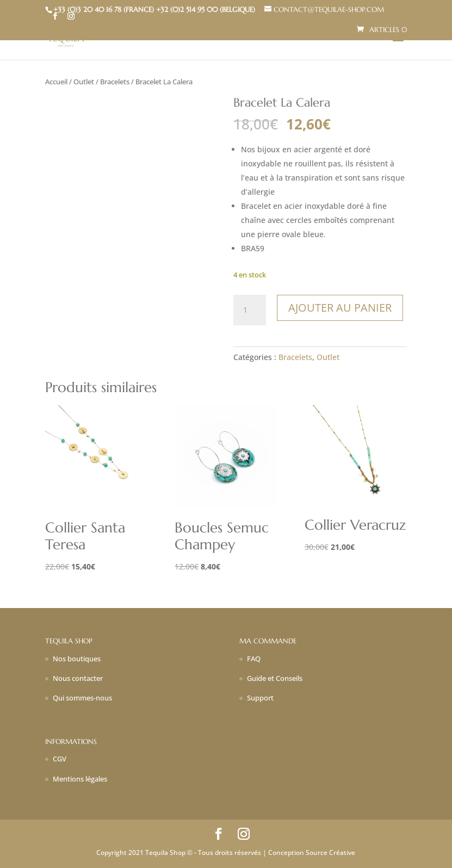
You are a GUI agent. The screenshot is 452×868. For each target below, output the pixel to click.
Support (260, 698)
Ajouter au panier (340, 308)
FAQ (254, 659)
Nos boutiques (77, 659)
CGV (60, 759)
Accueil (56, 82)
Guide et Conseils (275, 678)
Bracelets (115, 82)
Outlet (84, 82)
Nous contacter (78, 678)
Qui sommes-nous (82, 698)
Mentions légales (80, 779)
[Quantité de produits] (250, 310)
